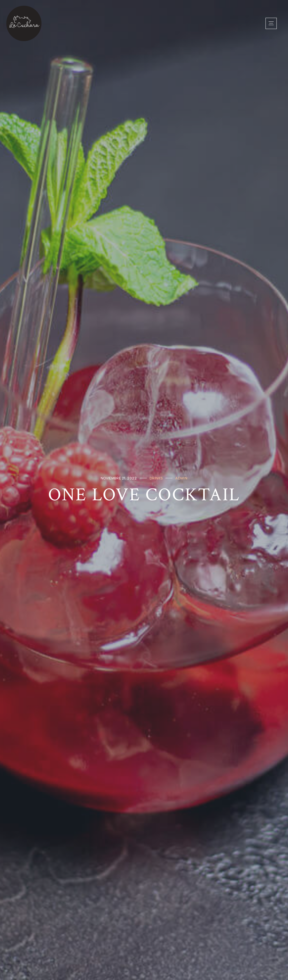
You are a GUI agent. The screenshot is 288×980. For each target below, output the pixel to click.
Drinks (156, 478)
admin (181, 478)
